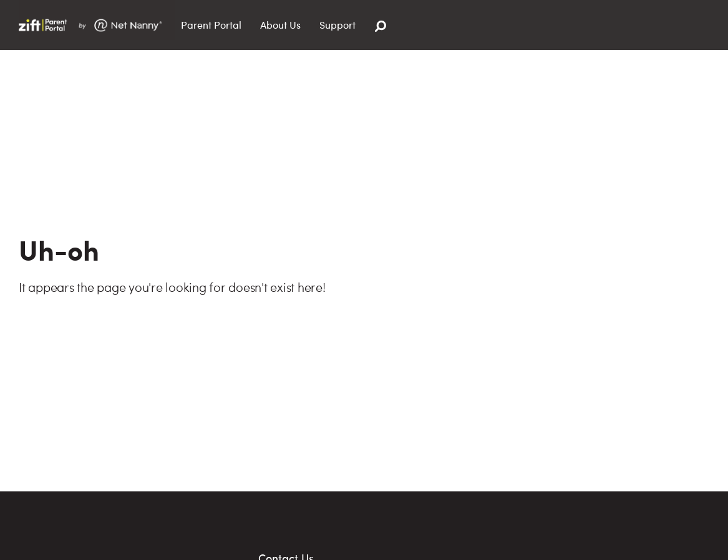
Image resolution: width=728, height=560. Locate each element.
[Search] (381, 27)
